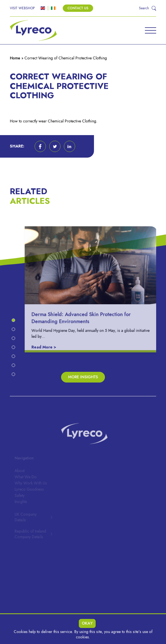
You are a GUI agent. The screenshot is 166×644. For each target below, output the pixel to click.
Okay (87, 623)
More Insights (83, 377)
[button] (40, 146)
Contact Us (78, 8)
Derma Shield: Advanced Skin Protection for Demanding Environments (83, 318)
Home (15, 58)
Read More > (46, 347)
